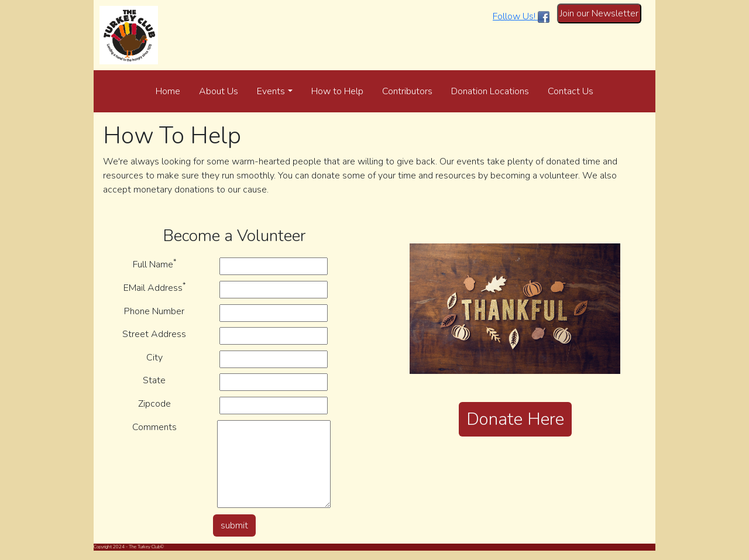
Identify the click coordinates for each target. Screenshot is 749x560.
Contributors (407, 91)
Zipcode (154, 404)
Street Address (154, 334)
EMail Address (154, 288)
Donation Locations (490, 91)
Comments (154, 427)
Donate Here (515, 419)
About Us (219, 91)
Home (168, 91)
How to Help (337, 91)
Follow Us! (521, 16)
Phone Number (154, 311)
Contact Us (571, 91)
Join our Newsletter (599, 13)
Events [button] (271, 91)
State (154, 380)
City (154, 358)
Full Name (154, 264)
